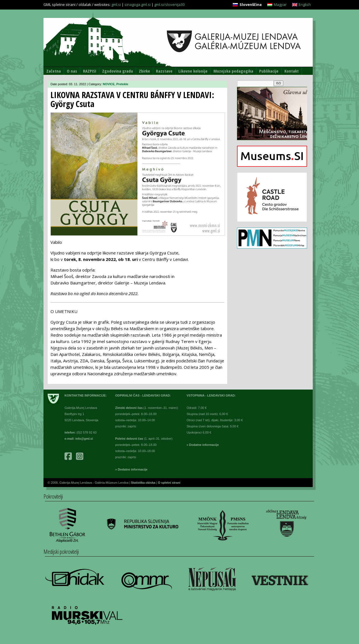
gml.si (116, 4)
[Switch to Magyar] (277, 5)
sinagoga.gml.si (138, 4)
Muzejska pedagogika (233, 71)
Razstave (164, 71)
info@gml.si (84, 439)
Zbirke (144, 71)
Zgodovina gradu (118, 71)
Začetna (54, 71)
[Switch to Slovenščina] (247, 5)
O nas (72, 71)
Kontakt (292, 71)
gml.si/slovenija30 (169, 4)
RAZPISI (90, 71)
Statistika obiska (144, 483)
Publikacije (269, 71)
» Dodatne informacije (131, 469)
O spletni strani (169, 483)
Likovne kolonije (193, 71)
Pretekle (122, 84)
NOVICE (109, 84)
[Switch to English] (302, 5)
